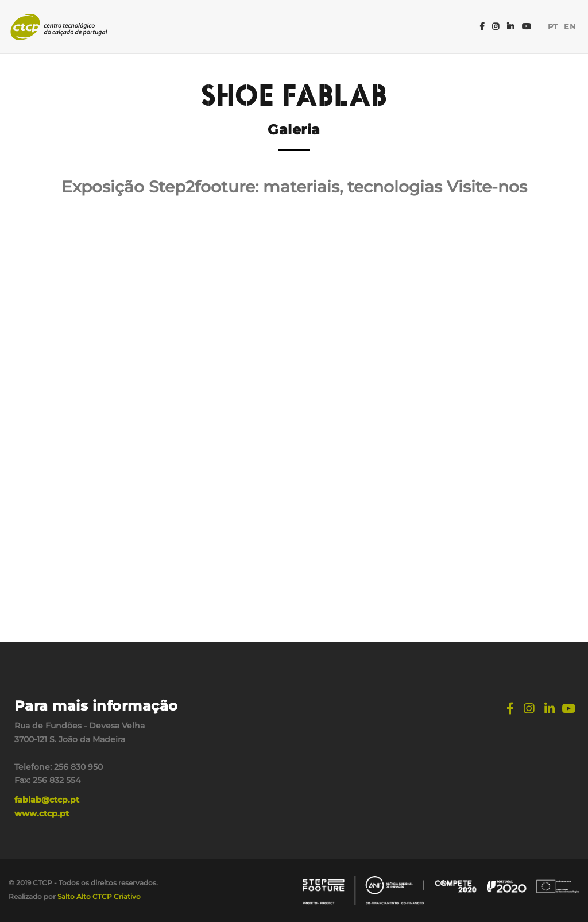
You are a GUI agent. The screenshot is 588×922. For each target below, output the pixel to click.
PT (553, 27)
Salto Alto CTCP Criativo (99, 896)
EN (570, 27)
